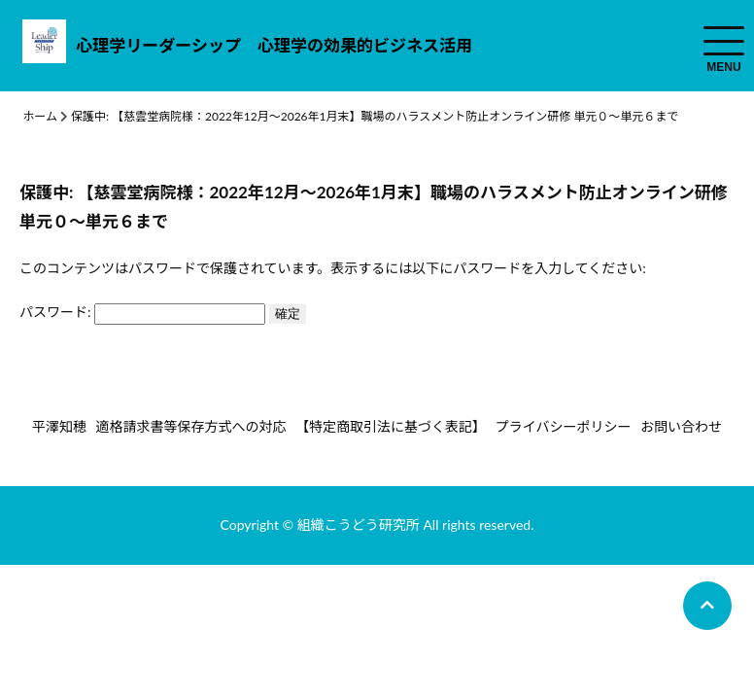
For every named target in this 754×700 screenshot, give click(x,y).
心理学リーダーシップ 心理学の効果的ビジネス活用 (274, 45)
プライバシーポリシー (564, 426)
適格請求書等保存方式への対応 (190, 426)
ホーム (40, 116)
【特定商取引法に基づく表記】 (391, 426)
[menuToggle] (724, 41)
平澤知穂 (59, 426)
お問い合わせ (681, 426)
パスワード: (142, 312)
